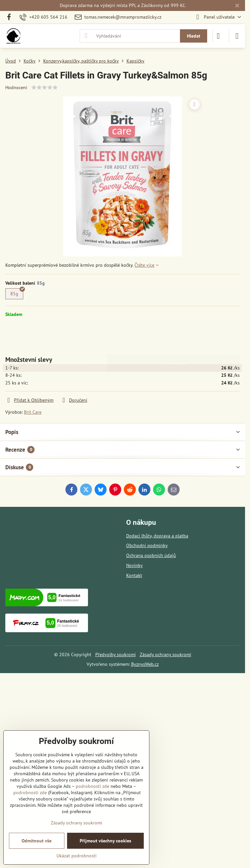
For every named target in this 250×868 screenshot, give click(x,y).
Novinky (134, 565)
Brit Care (33, 412)
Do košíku (173, 336)
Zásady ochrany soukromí (166, 654)
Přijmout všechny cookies (105, 841)
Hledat (194, 36)
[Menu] (237, 36)
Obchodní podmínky (147, 545)
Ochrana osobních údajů (151, 555)
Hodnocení (16, 87)
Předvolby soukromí (116, 654)
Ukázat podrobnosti (77, 856)
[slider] (44, 87)
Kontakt (134, 575)
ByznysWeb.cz (145, 664)
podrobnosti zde (92, 786)
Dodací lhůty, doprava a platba (157, 536)
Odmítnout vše (37, 841)
